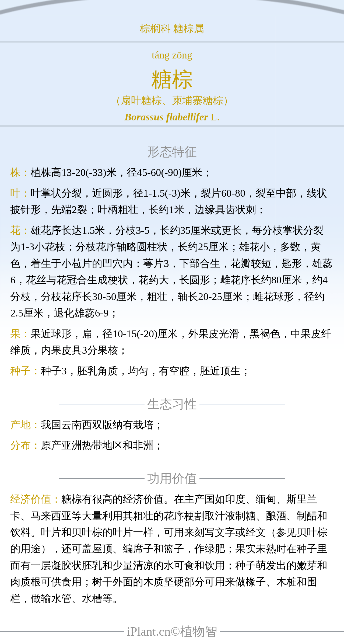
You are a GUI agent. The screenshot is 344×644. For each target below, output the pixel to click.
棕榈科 (155, 29)
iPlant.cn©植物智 (172, 631)
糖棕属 (189, 29)
